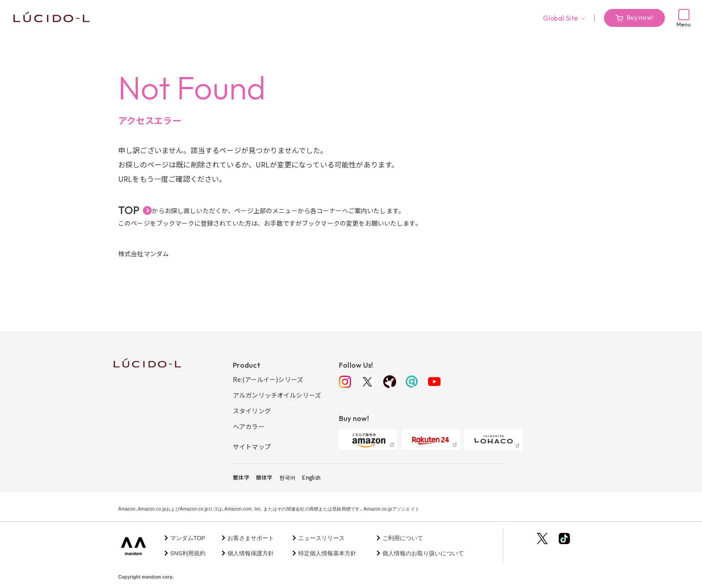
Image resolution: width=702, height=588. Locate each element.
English (311, 477)
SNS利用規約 (188, 553)
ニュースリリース (321, 538)
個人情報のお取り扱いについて (423, 553)
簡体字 (264, 477)
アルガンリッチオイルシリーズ (277, 395)
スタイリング (252, 411)
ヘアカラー (249, 426)
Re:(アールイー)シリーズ (268, 379)
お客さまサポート (251, 538)
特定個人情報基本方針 (327, 553)
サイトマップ (252, 446)
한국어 (288, 477)
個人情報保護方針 (251, 553)
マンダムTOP (188, 538)
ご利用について (403, 538)
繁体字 (241, 477)
